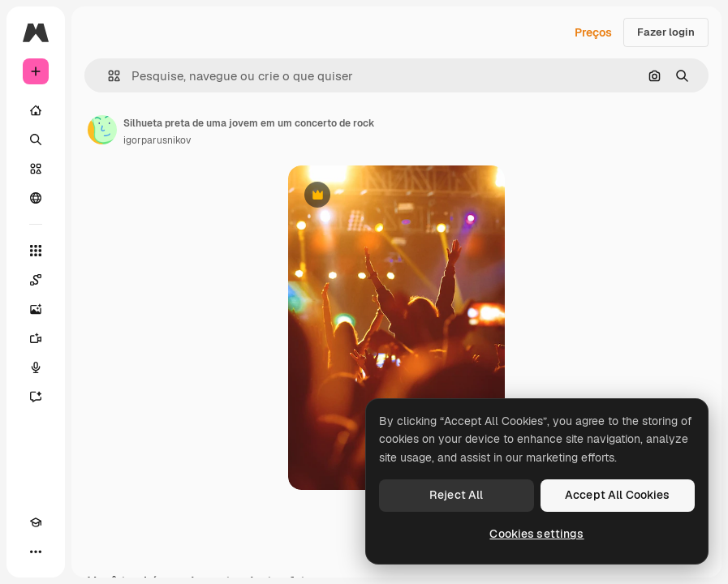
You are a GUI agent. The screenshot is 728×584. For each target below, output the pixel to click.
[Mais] (36, 552)
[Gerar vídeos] (36, 338)
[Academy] (36, 522)
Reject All (456, 495)
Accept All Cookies (618, 495)
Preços (593, 32)
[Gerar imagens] (36, 309)
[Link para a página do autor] (102, 130)
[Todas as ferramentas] (36, 251)
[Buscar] (36, 140)
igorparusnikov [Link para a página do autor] (157, 140)
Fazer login (666, 32)
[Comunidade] (36, 198)
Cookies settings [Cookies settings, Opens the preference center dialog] (536, 534)
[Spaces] (36, 280)
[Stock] (36, 169)
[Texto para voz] (36, 367)
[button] (108, 76)
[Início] (36, 110)
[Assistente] (36, 397)
